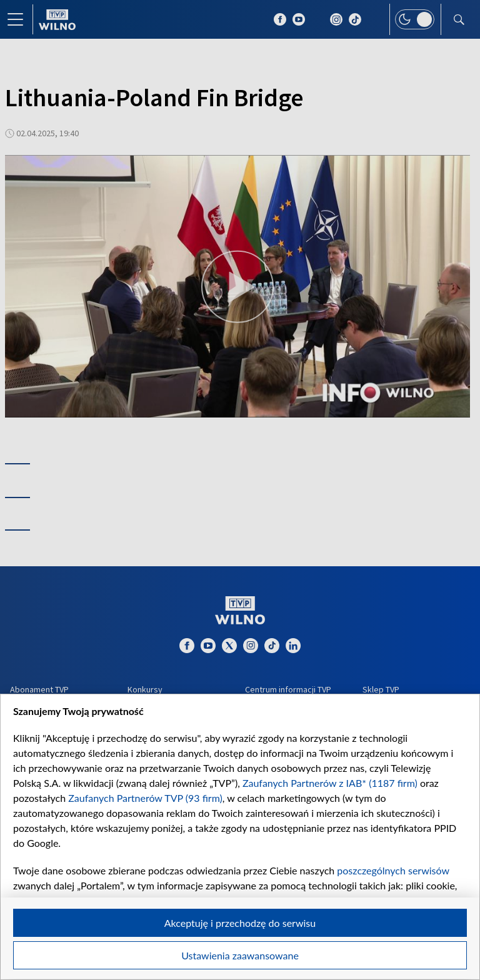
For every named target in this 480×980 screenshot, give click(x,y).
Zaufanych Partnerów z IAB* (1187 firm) (330, 783)
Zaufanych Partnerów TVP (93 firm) (145, 798)
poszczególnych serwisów (393, 870)
